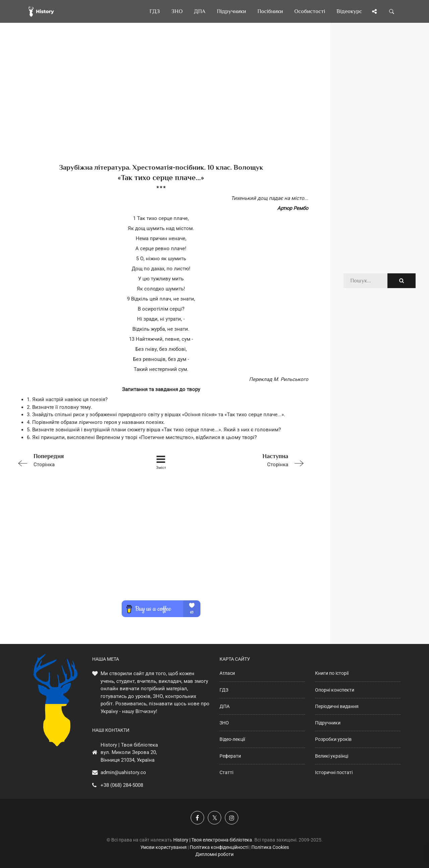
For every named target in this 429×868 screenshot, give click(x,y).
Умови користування (164, 847)
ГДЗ (224, 690)
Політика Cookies (270, 847)
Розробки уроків (333, 739)
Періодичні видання (337, 706)
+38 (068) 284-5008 (122, 785)
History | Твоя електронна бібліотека (213, 840)
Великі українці (332, 756)
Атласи (227, 673)
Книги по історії (332, 673)
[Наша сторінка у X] (214, 818)
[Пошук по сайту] (392, 11)
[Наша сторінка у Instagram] (232, 818)
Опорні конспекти (335, 690)
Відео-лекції (232, 739)
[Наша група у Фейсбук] (197, 818)
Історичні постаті (334, 772)
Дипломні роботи (214, 854)
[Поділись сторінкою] (374, 11)
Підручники (328, 723)
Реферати (230, 756)
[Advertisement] (161, 104)
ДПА (225, 706)
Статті (226, 772)
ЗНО (224, 723)
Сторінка (72, 460)
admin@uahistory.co (123, 772)
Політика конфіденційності (219, 847)
